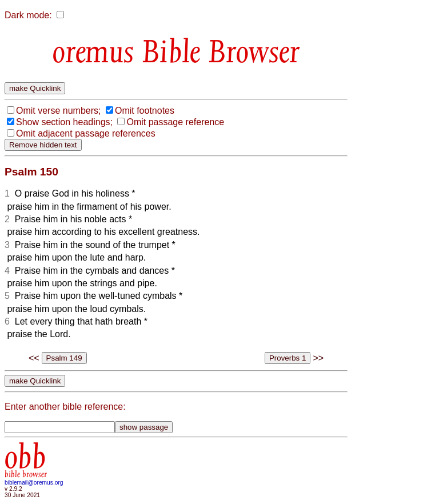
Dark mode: (28, 15)
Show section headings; (64, 122)
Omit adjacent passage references (86, 133)
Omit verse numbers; (58, 111)
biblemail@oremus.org (34, 483)
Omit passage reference (175, 122)
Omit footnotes (145, 111)
